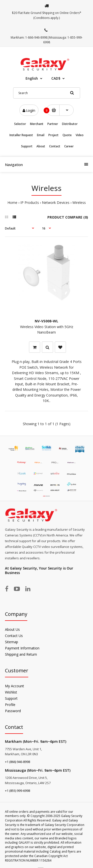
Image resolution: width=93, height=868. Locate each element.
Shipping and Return (21, 647)
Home (12, 203)
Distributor (70, 124)
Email (41, 135)
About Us (12, 622)
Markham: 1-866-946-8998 (29, 37)
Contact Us (14, 629)
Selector (20, 124)
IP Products (30, 203)
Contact (55, 146)
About (41, 146)
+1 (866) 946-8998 (17, 755)
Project (53, 135)
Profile (10, 698)
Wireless (79, 203)
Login (29, 111)
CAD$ (56, 78)
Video (80, 135)
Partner (53, 124)
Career (69, 146)
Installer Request (21, 135)
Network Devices (56, 203)
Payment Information (22, 641)
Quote (67, 135)
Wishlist (11, 685)
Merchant (37, 124)
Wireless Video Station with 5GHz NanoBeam (47, 320)
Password (13, 704)
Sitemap (12, 635)
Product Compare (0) (68, 217)
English (32, 78)
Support (27, 146)
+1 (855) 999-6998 (17, 784)
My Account (15, 679)
